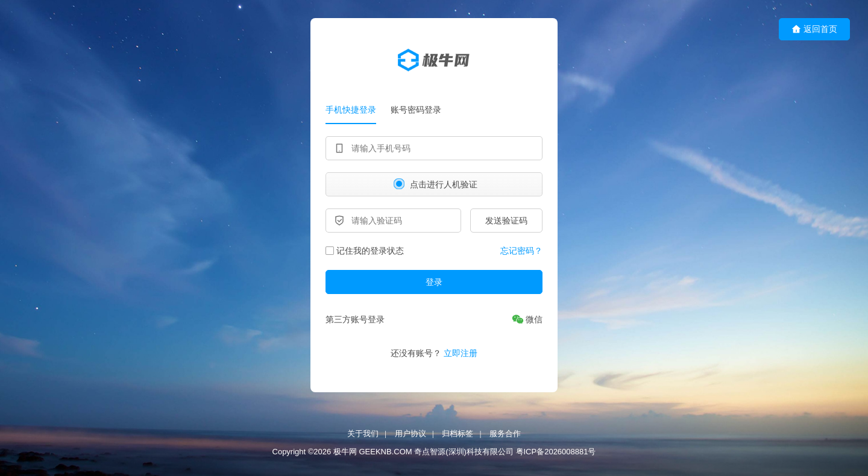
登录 (434, 282)
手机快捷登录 (351, 110)
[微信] (527, 319)
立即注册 (461, 353)
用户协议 (410, 434)
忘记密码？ (521, 251)
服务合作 (505, 434)
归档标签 (458, 434)
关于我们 (363, 434)
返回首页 (814, 29)
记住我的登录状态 (365, 251)
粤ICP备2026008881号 (556, 452)
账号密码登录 (416, 110)
